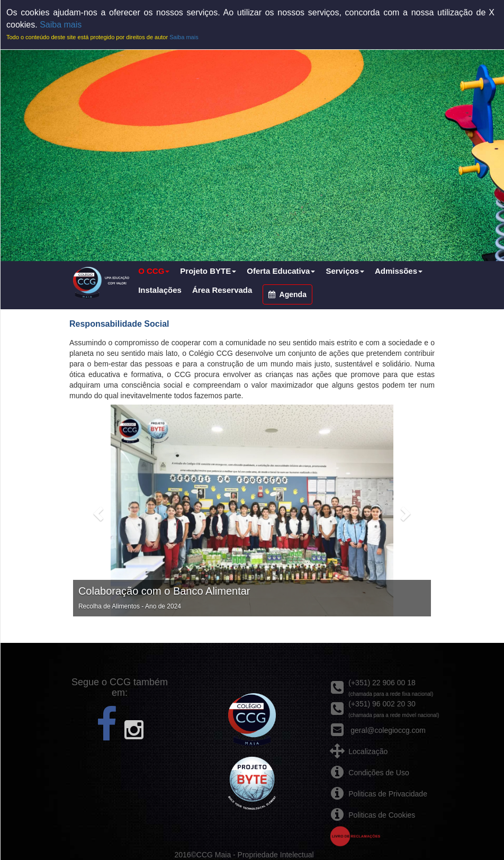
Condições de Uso (379, 773)
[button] (97, 510)
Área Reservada (222, 290)
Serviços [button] (345, 271)
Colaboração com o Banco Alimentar (164, 591)
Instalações (160, 290)
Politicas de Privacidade (388, 794)
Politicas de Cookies (382, 815)
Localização (368, 751)
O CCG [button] (154, 271)
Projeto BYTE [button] (208, 271)
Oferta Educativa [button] (281, 271)
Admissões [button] (399, 271)
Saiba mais (61, 25)
